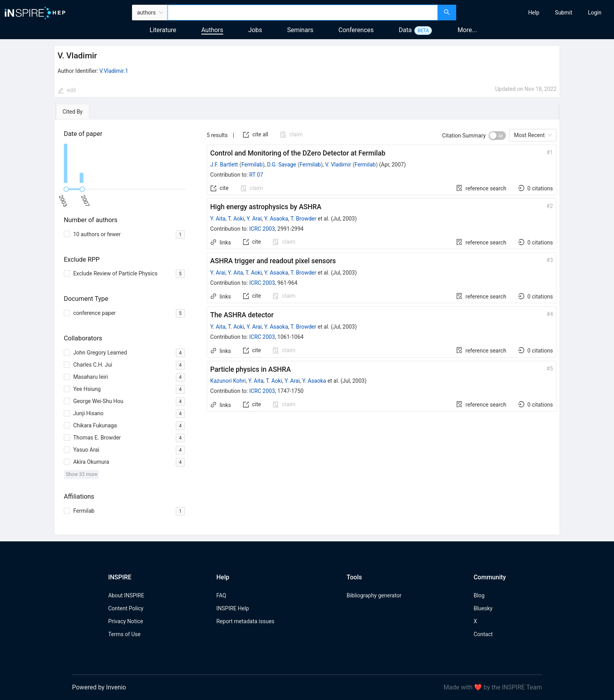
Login (595, 13)
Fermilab (252, 165)
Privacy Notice (126, 621)
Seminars (300, 30)
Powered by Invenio (99, 687)
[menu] (536, 13)
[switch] (497, 136)
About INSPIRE (126, 595)
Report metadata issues (245, 621)
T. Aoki (236, 219)
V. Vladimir (338, 165)
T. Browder (303, 219)
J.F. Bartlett (224, 165)
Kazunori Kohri (228, 381)
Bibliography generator (374, 595)
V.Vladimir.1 (114, 71)
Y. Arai (254, 219)
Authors (212, 30)
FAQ (221, 595)
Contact (483, 634)
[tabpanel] (307, 327)
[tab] (77, 112)
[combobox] (303, 13)
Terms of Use (124, 634)
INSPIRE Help (232, 608)
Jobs (255, 30)
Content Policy (126, 608)
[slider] (66, 189)
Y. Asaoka (276, 219)
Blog (479, 595)
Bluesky (483, 608)
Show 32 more (82, 474)
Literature (163, 30)
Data (405, 30)
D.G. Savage (282, 165)
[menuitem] (534, 13)
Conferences (356, 30)
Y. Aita (218, 219)
